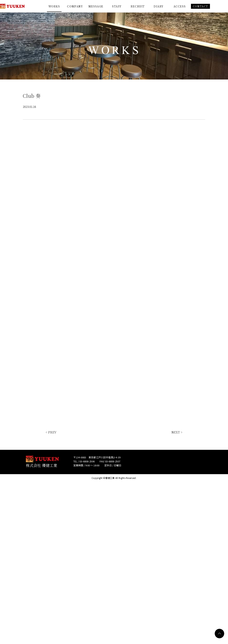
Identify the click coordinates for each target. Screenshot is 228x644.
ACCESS (180, 6)
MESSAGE (96, 6)
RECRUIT (138, 6)
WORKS (54, 6)
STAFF (117, 6)
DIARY (159, 6)
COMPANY (75, 6)
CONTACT (200, 6)
